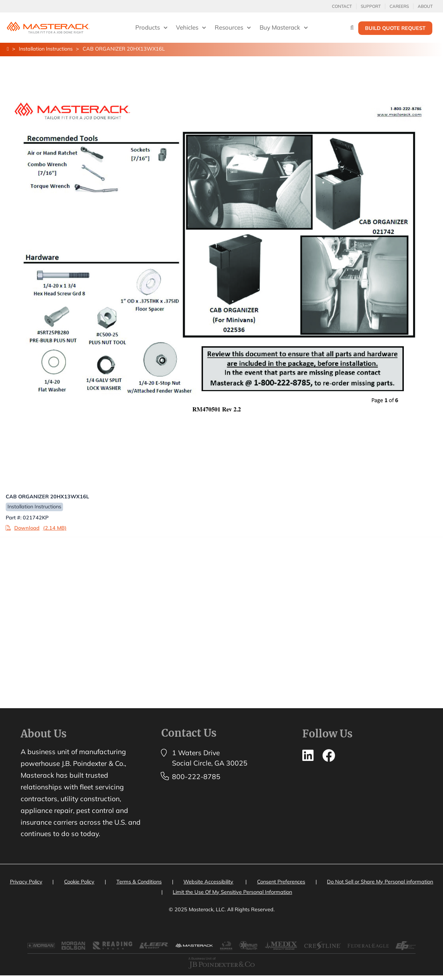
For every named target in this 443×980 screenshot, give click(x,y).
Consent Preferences (281, 883)
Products (152, 28)
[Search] (352, 27)
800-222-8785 (196, 778)
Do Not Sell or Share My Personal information (380, 883)
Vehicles (191, 28)
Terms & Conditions (139, 883)
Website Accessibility (208, 883)
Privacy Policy (26, 883)
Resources (233, 28)
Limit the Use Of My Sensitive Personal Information (232, 893)
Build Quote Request (395, 28)
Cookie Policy (79, 883)
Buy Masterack (284, 28)
